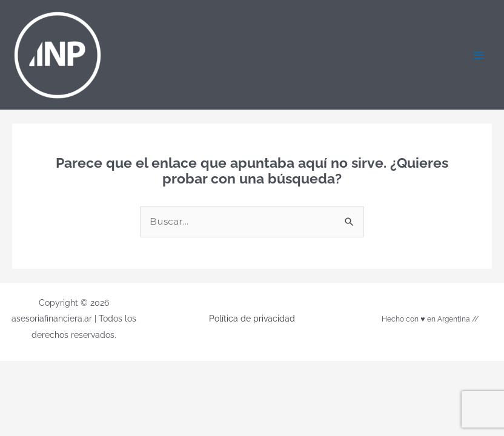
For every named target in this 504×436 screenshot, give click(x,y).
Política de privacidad (252, 319)
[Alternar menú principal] (479, 55)
